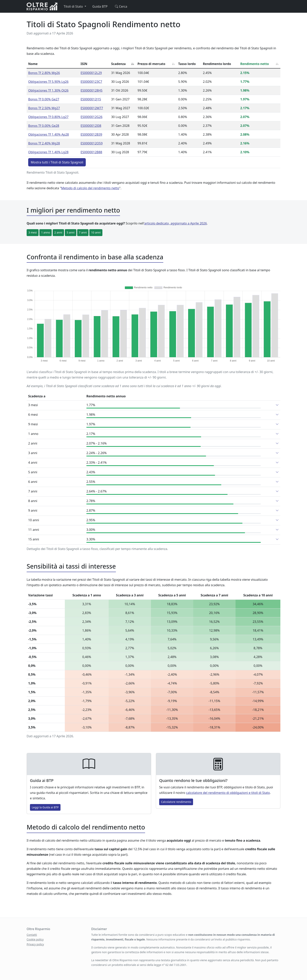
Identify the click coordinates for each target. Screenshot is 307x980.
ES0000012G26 (92, 117)
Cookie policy (35, 939)
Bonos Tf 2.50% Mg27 (44, 108)
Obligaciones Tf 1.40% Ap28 (49, 134)
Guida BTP (100, 6)
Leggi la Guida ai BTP (45, 807)
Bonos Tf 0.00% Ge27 (44, 99)
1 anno (46, 232)
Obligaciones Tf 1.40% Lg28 (48, 152)
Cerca (120, 6)
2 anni (58, 232)
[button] (277, 405)
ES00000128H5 (92, 90)
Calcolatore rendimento (176, 802)
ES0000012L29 (91, 73)
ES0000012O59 (92, 143)
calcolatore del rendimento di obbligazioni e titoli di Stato (228, 793)
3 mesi (33, 232)
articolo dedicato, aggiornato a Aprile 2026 (176, 223)
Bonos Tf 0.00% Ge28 (44, 126)
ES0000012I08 (91, 126)
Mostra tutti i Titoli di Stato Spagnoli (57, 162)
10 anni (96, 232)
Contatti (32, 935)
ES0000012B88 (91, 152)
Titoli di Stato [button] (74, 6)
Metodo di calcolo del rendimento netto (90, 188)
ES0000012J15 (91, 99)
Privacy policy (35, 944)
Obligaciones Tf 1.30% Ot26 (48, 90)
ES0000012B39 (91, 134)
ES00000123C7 (91, 82)
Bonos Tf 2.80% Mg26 (44, 73)
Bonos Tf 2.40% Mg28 (44, 143)
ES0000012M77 (92, 108)
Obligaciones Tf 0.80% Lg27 (48, 117)
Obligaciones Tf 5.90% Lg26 (48, 82)
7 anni (83, 232)
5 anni (70, 232)
